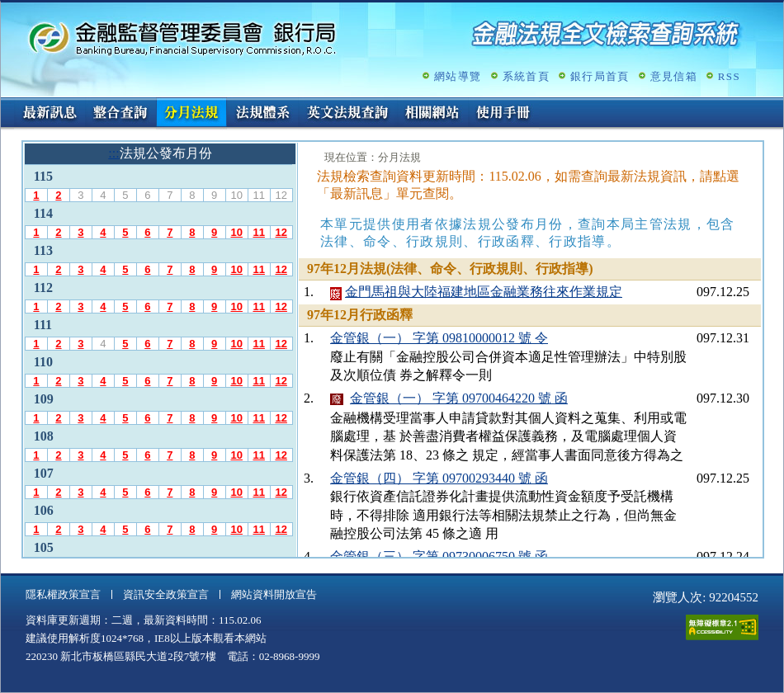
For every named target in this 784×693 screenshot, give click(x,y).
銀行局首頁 (600, 76)
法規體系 (262, 114)
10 (236, 232)
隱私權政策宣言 (63, 594)
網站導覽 (458, 76)
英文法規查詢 (347, 114)
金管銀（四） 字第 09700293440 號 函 (439, 478)
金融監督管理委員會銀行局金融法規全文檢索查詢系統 (182, 38)
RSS (729, 76)
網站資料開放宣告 (274, 594)
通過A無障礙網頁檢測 (722, 627)
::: (6, 104)
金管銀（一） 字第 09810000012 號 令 (439, 338)
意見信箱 (674, 76)
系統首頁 (526, 76)
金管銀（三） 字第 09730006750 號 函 (439, 556)
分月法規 (191, 114)
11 (258, 232)
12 (281, 232)
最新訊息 (50, 114)
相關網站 (432, 114)
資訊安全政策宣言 (166, 594)
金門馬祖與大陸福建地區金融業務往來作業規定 (484, 292)
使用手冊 (503, 114)
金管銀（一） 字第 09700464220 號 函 (459, 398)
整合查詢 (120, 114)
